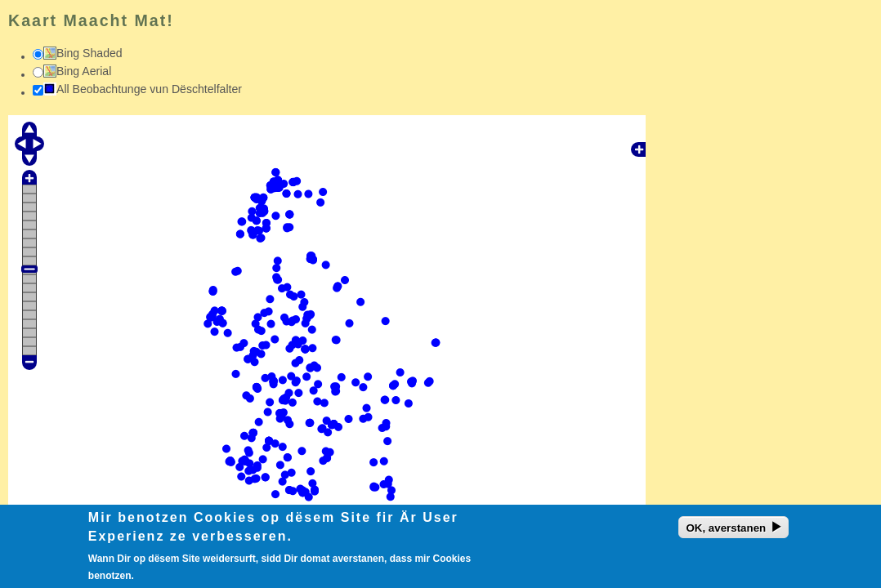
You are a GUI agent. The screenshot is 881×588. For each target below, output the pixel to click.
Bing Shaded (89, 53)
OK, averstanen (726, 531)
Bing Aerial (84, 71)
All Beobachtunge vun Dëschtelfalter (149, 89)
